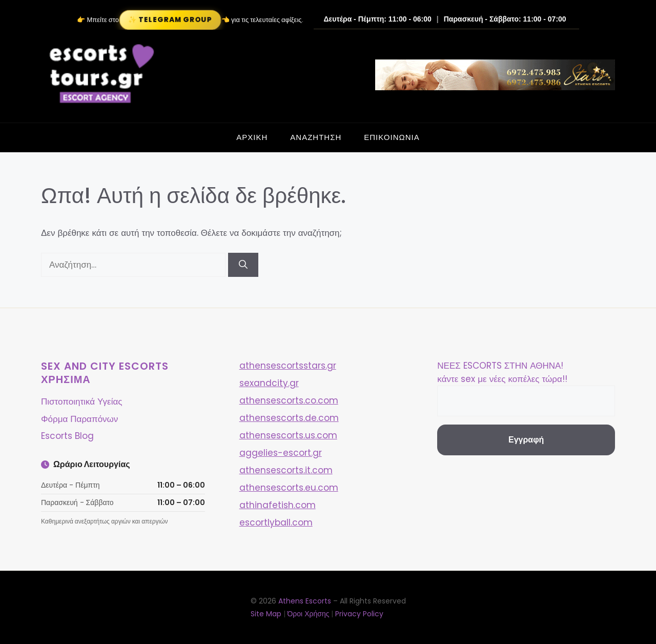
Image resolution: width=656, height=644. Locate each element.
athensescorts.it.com (286, 470)
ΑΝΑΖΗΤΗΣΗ (316, 137)
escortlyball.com (276, 522)
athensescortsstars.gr (288, 366)
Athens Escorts (306, 601)
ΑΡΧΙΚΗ (252, 137)
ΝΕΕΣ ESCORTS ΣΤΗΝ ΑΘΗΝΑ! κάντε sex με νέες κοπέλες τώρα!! (502, 372)
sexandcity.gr (269, 383)
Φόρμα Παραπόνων (79, 419)
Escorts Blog (67, 436)
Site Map (266, 614)
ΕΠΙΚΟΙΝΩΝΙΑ (392, 137)
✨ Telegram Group (170, 20)
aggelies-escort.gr (281, 453)
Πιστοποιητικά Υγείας (81, 401)
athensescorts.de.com (289, 418)
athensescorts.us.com (288, 435)
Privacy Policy (359, 614)
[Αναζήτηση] (243, 265)
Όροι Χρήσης (309, 614)
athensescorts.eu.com (289, 488)
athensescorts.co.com (289, 400)
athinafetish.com (278, 505)
